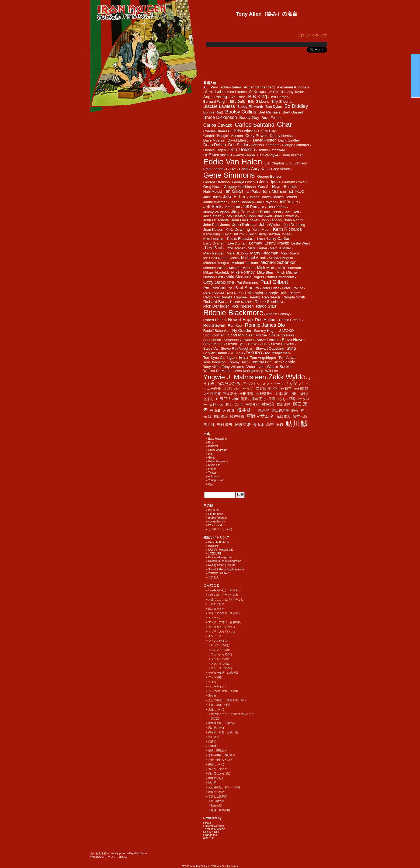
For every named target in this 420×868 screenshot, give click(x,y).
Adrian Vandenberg (259, 87)
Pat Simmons (247, 283)
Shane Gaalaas (282, 335)
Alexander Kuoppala (293, 87)
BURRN (213, 446)
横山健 (215, 410)
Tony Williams (233, 367)
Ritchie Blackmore (233, 313)
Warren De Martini (218, 371)
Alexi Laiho (215, 92)
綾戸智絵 (237, 416)
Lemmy (256, 243)
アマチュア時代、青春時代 (224, 622)
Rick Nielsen (243, 306)
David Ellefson (239, 140)
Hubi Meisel (213, 192)
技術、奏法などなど (220, 760)
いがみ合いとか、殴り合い (224, 590)
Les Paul (214, 248)
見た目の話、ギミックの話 (224, 787)
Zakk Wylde (287, 377)
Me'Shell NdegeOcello (221, 258)
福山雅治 (221, 416)
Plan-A (207, 823)
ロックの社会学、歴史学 (223, 691)
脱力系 (212, 783)
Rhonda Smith (294, 297)
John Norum (294, 220)
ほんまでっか (216, 609)
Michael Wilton (215, 268)
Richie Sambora (269, 302)
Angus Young (215, 97)
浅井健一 (246, 410)
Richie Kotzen (241, 302)
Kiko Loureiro (214, 239)
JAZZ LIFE (215, 554)
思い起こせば (216, 728)
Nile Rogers (255, 277)
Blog (211, 442)
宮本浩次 (230, 394)
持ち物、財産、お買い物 (223, 732)
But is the (214, 510)
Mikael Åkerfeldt (216, 272)
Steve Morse (214, 344)
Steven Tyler (236, 344)
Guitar (212, 458)
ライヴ (212, 682)
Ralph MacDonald (218, 297)
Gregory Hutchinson (240, 187)
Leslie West (301, 243)
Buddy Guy (249, 117)
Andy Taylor (295, 92)
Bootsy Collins (241, 112)
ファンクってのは (222, 654)
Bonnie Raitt (213, 112)
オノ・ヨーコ (273, 384)
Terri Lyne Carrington (220, 358)
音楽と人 (214, 577)
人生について (216, 709)
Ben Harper (279, 97)
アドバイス (215, 618)
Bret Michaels (270, 112)
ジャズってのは (220, 659)
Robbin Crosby (278, 314)
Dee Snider (238, 145)
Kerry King (212, 234)
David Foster (264, 140)
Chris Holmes (244, 131)
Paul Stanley (247, 288)
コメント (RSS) (117, 857)
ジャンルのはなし (219, 641)
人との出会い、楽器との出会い (227, 700)
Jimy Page (241, 212)
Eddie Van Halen (233, 162)
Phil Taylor (254, 293)
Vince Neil (256, 366)
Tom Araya (287, 358)
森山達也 (283, 404)
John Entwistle (286, 216)
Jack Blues (212, 197)
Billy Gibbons (259, 101)
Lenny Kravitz (277, 243)
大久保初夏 (212, 394)
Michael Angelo (281, 258)
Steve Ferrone (268, 340)
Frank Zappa (214, 169)
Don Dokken (242, 150)
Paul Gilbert (274, 282)
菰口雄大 (283, 416)
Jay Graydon (266, 202)
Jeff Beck (213, 207)
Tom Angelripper (263, 358)
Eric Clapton (274, 163)
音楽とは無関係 (218, 796)
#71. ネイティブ (313, 36)
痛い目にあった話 (219, 774)
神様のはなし (216, 778)
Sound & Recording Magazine (226, 569)
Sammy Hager (265, 331)
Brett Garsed (293, 112)
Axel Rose (237, 97)
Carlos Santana (255, 125)
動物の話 (216, 806)
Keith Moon (261, 230)
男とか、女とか (218, 769)
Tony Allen (212, 367)
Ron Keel (235, 325)
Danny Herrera (282, 136)
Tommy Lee (261, 362)
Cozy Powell (256, 135)
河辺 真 (229, 410)
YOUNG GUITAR (218, 573)
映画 (211, 484)
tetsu (243, 357)
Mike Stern (266, 272)
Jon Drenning (295, 225)
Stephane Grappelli (239, 340)
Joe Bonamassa (267, 212)
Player (212, 469)
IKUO (300, 192)
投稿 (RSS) (97, 857)
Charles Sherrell (216, 131)
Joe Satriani (213, 216)
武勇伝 (212, 741)
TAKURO (254, 353)
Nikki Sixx (234, 277)
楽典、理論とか (218, 751)
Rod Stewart (214, 325)
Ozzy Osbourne (219, 282)
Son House (212, 340)
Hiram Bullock (284, 186)
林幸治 (268, 404)
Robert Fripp (240, 320)
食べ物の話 (218, 801)
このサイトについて (220, 529)
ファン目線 (215, 677)
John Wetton (270, 224)
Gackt (244, 169)
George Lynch (243, 182)
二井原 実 (263, 389)
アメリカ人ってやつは (222, 627)
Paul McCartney (218, 288)
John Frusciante (216, 220)
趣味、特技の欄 (220, 810)
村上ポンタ (234, 404)
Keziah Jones (280, 234)
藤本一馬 (300, 416)
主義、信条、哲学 (219, 705)
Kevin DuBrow (234, 234)
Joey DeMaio (235, 216)
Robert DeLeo (215, 320)
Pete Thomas (214, 293)
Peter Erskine (293, 288)
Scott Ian (236, 335)
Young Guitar (216, 480)
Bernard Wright (215, 101)
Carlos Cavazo (218, 125)
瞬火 (295, 410)
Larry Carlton (279, 238)
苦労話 (215, 719)
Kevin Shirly (257, 234)
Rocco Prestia (290, 320)
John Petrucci (244, 224)
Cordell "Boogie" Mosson (223, 136)
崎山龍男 (241, 399)
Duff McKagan (216, 155)
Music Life (214, 465)
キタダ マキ (295, 384)
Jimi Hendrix (277, 207)
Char (285, 124)
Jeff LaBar (232, 207)
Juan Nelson (213, 230)
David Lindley (289, 140)
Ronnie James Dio (265, 325)
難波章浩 (243, 424)
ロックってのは (220, 645)
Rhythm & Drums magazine (225, 561)
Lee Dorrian (237, 243)
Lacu (261, 239)
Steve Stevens (282, 344)
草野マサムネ (260, 416)
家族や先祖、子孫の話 (222, 723)
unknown (214, 476)
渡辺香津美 (280, 410)
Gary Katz (260, 169)
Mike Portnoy (243, 272)
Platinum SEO (208, 866)
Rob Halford (266, 320)
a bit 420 (209, 838)
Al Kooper (258, 92)
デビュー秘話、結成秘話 (223, 673)
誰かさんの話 (216, 792)
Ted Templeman (277, 353)
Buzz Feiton (271, 118)
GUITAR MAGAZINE (221, 550)
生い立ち (214, 737)
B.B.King (258, 97)
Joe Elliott (291, 212)
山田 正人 (224, 399)
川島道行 (258, 399)
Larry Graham (214, 243)
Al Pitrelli (276, 92)
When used (215, 525)
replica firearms (217, 518)
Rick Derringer (216, 306)
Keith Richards (287, 229)
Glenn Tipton (268, 182)
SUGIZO (236, 353)
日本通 (212, 746)
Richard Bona (216, 302)
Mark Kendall (214, 253)
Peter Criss (270, 288)
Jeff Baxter (289, 202)
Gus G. (264, 187)
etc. (210, 454)
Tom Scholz (285, 362)
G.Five (231, 169)
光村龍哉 (301, 389)
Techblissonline (230, 866)
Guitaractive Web (214, 826)
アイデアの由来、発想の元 (224, 613)
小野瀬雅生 (265, 394)
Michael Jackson (245, 263)
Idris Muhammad (278, 191)
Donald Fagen (215, 150)
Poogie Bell (276, 293)
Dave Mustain (214, 140)
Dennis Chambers (265, 145)
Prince (294, 293)
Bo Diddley (296, 106)
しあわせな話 (216, 604)
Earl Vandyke (268, 155)
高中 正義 (275, 424)
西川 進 (209, 425)
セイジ (248, 389)
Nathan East (213, 277)
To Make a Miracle (214, 829)
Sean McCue (256, 335)
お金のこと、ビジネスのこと (226, 599)
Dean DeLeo (215, 145)
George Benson (270, 176)
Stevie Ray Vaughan (237, 348)
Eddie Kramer (292, 155)
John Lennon (271, 220)
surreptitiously (217, 521)
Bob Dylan (274, 107)
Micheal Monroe (242, 268)
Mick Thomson (289, 268)
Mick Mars (266, 268)
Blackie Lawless (219, 106)
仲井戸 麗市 (283, 389)
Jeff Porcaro (253, 207)
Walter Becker (279, 366)
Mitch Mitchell (288, 272)
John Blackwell (260, 216)
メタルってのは (220, 664)
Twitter (212, 473)
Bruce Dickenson (220, 117)
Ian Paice (253, 192)
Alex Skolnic (237, 92)
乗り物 (212, 696)
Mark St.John (237, 253)
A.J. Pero (211, 87)
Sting (291, 348)
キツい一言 (215, 636)
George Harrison (217, 182)
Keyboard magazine (220, 557)
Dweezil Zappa (243, 155)
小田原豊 (247, 394)
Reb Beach (271, 297)
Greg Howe (212, 187)
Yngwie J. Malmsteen (235, 377)
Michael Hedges (216, 263)
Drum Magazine (218, 450)
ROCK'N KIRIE (212, 832)
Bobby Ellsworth (250, 107)
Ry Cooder (242, 330)
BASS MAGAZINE (219, 542)
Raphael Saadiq (247, 297)
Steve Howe (293, 340)
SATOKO (286, 331)
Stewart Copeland (270, 348)
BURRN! (213, 546)
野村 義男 (225, 425)
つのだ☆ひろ (228, 383)
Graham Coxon (294, 182)
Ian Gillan (234, 191)
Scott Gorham (214, 335)
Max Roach (290, 253)
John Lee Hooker (245, 220)
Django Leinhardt (296, 145)
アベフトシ (251, 384)
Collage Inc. (211, 835)
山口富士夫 (286, 393)
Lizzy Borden (235, 248)
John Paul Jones (217, 225)
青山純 (258, 425)
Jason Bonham (242, 202)
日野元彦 (216, 404)
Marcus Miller (280, 248)
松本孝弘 (252, 404)
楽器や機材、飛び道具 (222, 755)
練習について (216, 764)
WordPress (140, 853)
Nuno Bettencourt (280, 277)
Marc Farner (258, 248)
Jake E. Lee (235, 197)
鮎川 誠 (297, 424)
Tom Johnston (215, 362)
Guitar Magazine (218, 461)
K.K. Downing (238, 229)
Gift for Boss (216, 514)
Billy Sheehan (282, 101)
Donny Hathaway (271, 150)
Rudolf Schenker (217, 331)
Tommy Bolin (238, 362)
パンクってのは (220, 650)
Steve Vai (211, 348)
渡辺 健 (264, 410)
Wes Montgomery (249, 371)
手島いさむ (277, 399)
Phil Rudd (235, 293)
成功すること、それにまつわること (232, 714)
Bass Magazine (217, 439)
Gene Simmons (229, 175)
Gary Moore (280, 169)
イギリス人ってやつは (222, 631)
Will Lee (271, 371)
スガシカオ (232, 389)
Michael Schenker (278, 262)
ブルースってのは (222, 668)
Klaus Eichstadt (241, 238)
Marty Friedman (264, 253)
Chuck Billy (267, 131)
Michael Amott (254, 258)
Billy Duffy (238, 101)
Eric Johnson (297, 163)
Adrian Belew (231, 87)
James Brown (260, 197)
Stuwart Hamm (215, 353)
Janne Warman (216, 202)
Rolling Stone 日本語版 (222, 565)
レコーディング (218, 686)
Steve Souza (258, 344)
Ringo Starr (266, 306)
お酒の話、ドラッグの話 (223, 595)
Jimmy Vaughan (216, 212)
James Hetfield (285, 197)
